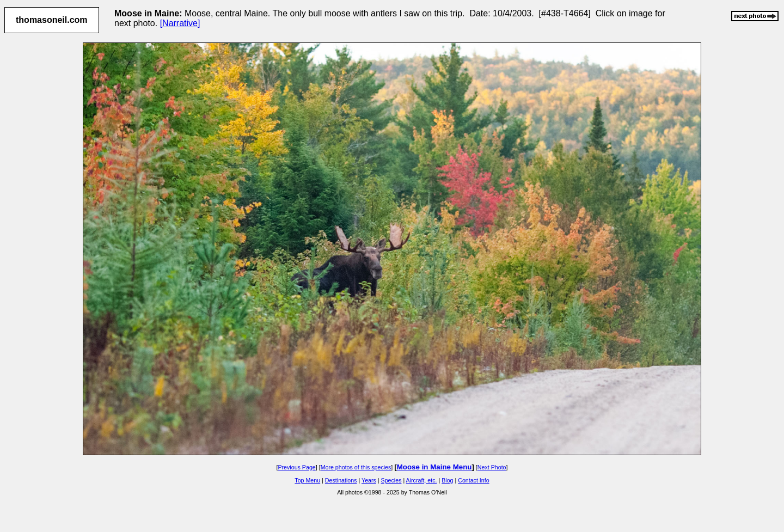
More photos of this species (356, 467)
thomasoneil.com (52, 20)
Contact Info (473, 480)
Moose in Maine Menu (434, 467)
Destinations (341, 480)
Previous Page (296, 467)
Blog (447, 480)
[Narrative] (180, 23)
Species (391, 480)
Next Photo (492, 467)
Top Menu (307, 480)
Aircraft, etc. (422, 480)
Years (369, 480)
